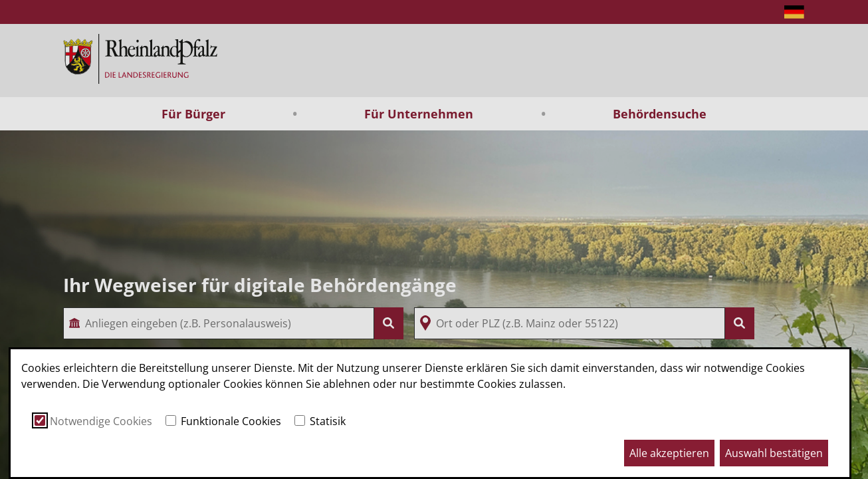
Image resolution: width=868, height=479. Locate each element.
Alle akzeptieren (669, 453)
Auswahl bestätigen (774, 453)
